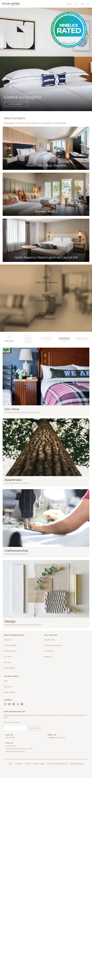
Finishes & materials (53, 645)
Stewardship (9, 668)
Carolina (7, 687)
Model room (50, 640)
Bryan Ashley (10, 692)
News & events (10, 651)
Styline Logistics (54, 764)
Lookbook (49, 651)
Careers (7, 640)
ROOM (28, 764)
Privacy (64, 764)
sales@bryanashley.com (57, 738)
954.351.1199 (10, 738)
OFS (6, 681)
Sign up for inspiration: (12, 722)
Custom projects (16, 104)
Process (7, 662)
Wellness (48, 657)
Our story (8, 657)
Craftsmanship (10, 645)
